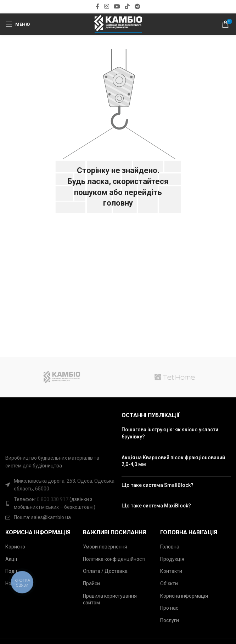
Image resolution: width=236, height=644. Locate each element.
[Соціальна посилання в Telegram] (137, 7)
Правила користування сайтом (110, 599)
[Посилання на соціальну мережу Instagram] (106, 7)
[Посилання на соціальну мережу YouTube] (117, 7)
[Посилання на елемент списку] (60, 503)
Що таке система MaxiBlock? (156, 506)
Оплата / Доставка (105, 571)
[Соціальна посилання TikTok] (127, 7)
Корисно (15, 547)
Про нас (169, 608)
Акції (11, 559)
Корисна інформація (184, 596)
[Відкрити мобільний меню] (18, 24)
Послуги (170, 620)
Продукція (172, 559)
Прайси (91, 583)
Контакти (171, 571)
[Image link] (15, 429)
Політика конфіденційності (114, 559)
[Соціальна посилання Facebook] (98, 7)
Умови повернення (105, 547)
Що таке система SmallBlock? (158, 485)
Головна (170, 547)
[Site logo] (118, 24)
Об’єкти (169, 583)
